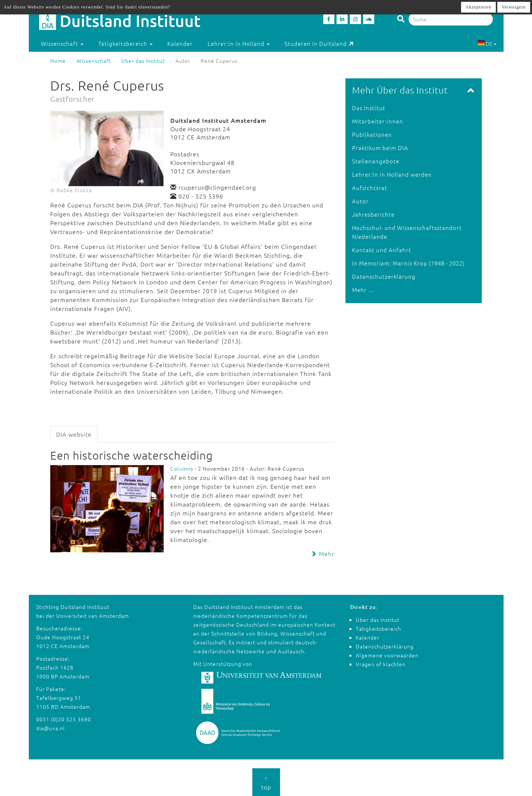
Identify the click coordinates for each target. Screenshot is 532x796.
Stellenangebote (376, 161)
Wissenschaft (94, 61)
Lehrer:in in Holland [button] (239, 43)
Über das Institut (143, 61)
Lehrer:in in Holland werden (392, 174)
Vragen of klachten (381, 664)
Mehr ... (363, 290)
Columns (182, 468)
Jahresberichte (373, 214)
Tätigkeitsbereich (378, 629)
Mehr (323, 553)
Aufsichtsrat (370, 188)
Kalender (180, 43)
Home (58, 61)
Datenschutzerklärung (384, 276)
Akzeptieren (478, 7)
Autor (360, 201)
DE (487, 44)
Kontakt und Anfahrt (382, 250)
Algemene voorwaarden (387, 655)
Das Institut (369, 108)
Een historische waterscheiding (132, 455)
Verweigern (514, 7)
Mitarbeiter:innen (378, 121)
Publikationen (372, 134)
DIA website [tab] (74, 434)
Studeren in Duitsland (319, 43)
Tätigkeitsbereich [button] (125, 43)
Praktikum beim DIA (380, 148)
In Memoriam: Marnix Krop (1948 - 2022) (408, 263)
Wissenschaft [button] (62, 43)
